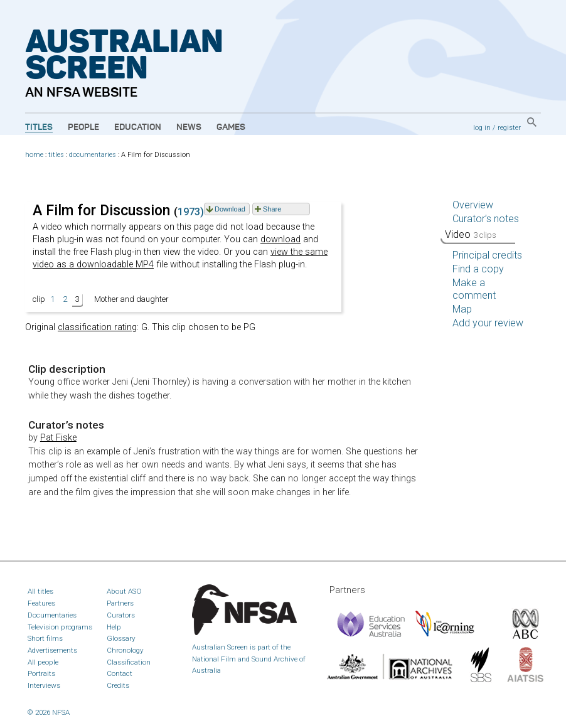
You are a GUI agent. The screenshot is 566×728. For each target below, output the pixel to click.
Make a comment (474, 289)
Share (272, 209)
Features (41, 603)
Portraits (41, 673)
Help (114, 627)
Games (231, 127)
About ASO (124, 591)
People (83, 127)
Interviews (44, 685)
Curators (121, 615)
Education (138, 127)
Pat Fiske (58, 438)
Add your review (488, 323)
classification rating (97, 327)
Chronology (125, 650)
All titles (40, 591)
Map (462, 309)
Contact (120, 673)
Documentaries (52, 615)
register (509, 127)
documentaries (93, 155)
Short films (45, 638)
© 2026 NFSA (49, 712)
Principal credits (487, 255)
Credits (118, 685)
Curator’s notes (486, 219)
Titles (39, 127)
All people (43, 662)
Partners (120, 603)
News (189, 127)
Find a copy (478, 269)
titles (56, 155)
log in (482, 127)
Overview (473, 205)
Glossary (121, 638)
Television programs (60, 627)
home (34, 155)
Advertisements (52, 650)
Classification (129, 662)
